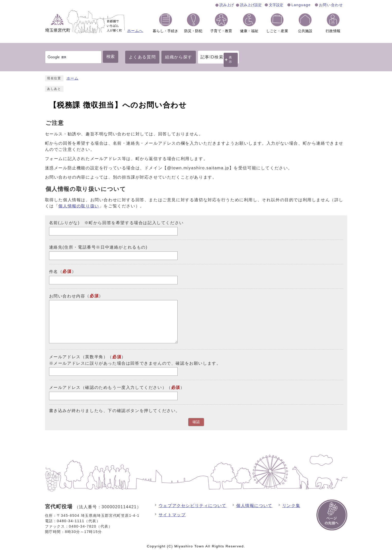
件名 (54, 272)
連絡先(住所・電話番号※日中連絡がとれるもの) (98, 247)
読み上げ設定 (251, 5)
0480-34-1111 (71, 521)
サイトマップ (172, 515)
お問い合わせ (331, 5)
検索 (111, 56)
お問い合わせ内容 (67, 296)
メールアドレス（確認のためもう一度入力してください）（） (117, 387)
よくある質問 (142, 57)
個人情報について (254, 506)
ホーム (73, 78)
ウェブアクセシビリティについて (193, 506)
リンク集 (291, 506)
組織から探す (179, 57)
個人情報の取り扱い (79, 206)
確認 (196, 422)
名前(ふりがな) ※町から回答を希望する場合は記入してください (116, 223)
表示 (231, 60)
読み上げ (227, 5)
